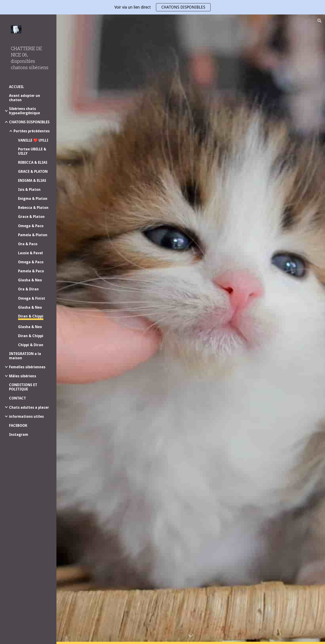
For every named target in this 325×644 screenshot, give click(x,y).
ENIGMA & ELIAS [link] (32, 181)
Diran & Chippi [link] (31, 316)
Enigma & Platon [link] (33, 199)
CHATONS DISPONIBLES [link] (29, 122)
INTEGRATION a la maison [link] (25, 356)
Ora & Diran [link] (28, 289)
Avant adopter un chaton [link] (25, 98)
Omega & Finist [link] (32, 298)
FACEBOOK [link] (18, 426)
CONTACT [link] (17, 398)
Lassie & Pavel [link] (30, 253)
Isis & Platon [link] (29, 190)
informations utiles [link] (26, 416)
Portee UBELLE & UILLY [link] (32, 151)
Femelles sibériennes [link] (27, 367)
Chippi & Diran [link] (31, 345)
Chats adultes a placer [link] (29, 407)
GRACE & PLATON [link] (33, 171)
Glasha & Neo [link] (30, 280)
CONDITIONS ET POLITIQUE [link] (23, 387)
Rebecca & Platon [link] (33, 208)
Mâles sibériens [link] (23, 376)
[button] (320, 21)
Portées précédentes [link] (32, 131)
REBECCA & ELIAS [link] (33, 162)
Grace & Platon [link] (31, 217)
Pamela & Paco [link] (31, 271)
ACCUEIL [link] (16, 87)
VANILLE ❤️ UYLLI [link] (33, 140)
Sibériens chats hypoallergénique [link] (24, 111)
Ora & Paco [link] (28, 244)
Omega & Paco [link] (31, 226)
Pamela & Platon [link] (33, 235)
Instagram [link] (19, 435)
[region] (162, 7)
